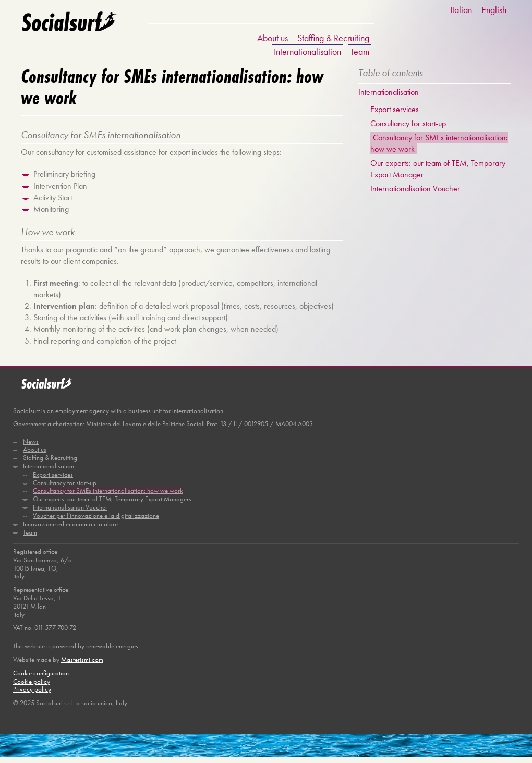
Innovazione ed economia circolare (70, 529)
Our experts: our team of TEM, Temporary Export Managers (112, 504)
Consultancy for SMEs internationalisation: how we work (108, 495)
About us (273, 38)
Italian (461, 10)
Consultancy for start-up (409, 124)
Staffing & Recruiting (333, 38)
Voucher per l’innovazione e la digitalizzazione (96, 520)
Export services (395, 109)
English (494, 10)
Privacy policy (32, 695)
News (31, 445)
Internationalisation (307, 51)
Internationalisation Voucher (416, 190)
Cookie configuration (41, 679)
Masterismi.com (82, 665)
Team (360, 51)
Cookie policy (32, 687)
